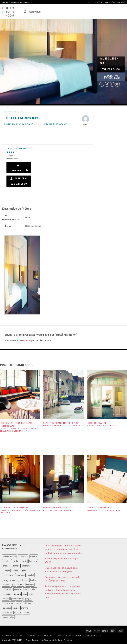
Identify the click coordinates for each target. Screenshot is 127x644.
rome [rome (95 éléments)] (19, 603)
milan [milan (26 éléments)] (34, 589)
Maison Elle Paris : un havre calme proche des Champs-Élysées (61, 570)
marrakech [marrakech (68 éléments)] (7, 589)
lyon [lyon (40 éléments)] (13, 584)
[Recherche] (25, 12)
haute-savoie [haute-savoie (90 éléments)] (8, 575)
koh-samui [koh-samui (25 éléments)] (14, 580)
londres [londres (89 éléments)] (33, 580)
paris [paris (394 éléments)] (31, 594)
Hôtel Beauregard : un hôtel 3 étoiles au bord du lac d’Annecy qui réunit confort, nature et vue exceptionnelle (63, 549)
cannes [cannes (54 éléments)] (16, 566)
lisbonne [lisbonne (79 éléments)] (24, 580)
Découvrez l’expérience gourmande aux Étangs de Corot (62, 579)
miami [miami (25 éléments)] (27, 589)
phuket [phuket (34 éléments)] (6, 599)
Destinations (35, 12)
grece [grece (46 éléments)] (24, 571)
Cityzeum (48, 640)
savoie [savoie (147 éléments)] (16, 608)
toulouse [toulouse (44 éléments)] (18, 613)
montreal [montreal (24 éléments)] (7, 594)
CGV (40, 636)
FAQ (15, 636)
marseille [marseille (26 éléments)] (18, 589)
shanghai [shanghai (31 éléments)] (25, 608)
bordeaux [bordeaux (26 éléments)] (33, 561)
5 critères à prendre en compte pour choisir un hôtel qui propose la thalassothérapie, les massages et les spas (63, 592)
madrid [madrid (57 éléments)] (21, 584)
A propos (105, 2)
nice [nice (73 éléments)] (25, 594)
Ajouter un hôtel (118, 2)
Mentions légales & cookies (59, 636)
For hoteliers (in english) (88, 636)
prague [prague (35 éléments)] (28, 599)
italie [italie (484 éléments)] (5, 580)
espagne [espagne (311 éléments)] (6, 571)
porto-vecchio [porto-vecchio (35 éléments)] (17, 599)
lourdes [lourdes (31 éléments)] (6, 584)
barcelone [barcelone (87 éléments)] (7, 561)
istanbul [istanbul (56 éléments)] (31, 575)
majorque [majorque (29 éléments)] (30, 584)
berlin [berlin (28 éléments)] (16, 561)
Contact (32, 636)
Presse (22, 636)
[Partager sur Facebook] (102, 84)
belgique (9, 112)
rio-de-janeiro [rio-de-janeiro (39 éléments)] (8, 603)
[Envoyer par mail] (112, 84)
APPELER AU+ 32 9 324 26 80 (111, 77)
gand (20, 112)
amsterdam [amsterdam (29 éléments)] (23, 556)
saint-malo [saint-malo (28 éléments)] (28, 603)
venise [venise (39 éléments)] (27, 613)
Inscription (93, 2)
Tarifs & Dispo (111, 69)
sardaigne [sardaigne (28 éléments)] (7, 608)
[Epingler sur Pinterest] (117, 84)
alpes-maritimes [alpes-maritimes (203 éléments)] (9, 556)
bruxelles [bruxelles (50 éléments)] (7, 566)
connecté (26, 340)
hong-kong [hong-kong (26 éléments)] (20, 575)
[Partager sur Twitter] (107, 84)
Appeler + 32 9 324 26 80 (19, 181)
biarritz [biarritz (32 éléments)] (24, 561)
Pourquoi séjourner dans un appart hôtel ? (62, 560)
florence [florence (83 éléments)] (16, 571)
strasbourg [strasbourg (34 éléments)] (7, 613)
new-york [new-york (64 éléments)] (17, 594)
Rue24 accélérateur (63, 640)
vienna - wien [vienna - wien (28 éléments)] (8, 617)
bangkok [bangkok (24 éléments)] (34, 556)
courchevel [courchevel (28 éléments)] (26, 566)
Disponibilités (19, 168)
